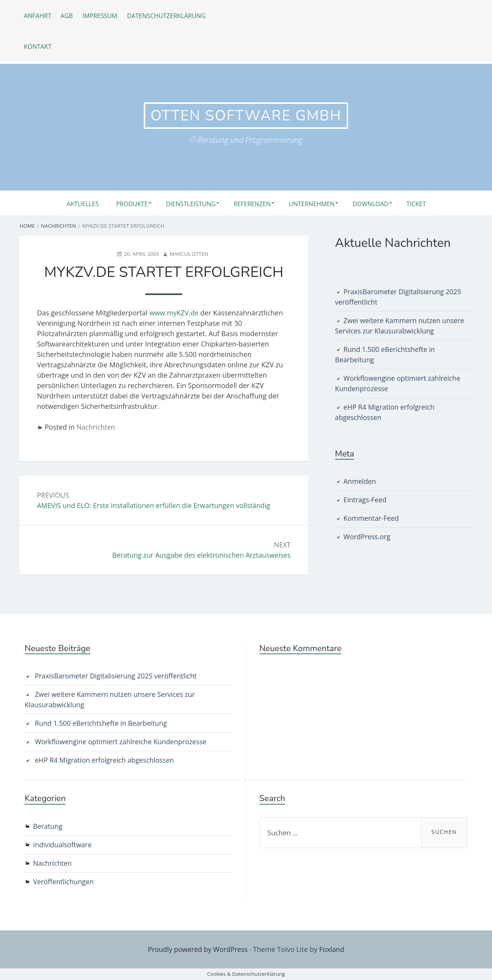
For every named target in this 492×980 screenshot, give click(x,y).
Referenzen (252, 203)
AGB (68, 15)
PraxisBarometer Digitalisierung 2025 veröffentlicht (117, 676)
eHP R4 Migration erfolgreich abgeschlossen (106, 760)
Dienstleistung (187, 203)
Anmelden (360, 481)
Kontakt (38, 46)
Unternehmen (314, 203)
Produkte (126, 203)
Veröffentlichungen (64, 882)
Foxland (332, 949)
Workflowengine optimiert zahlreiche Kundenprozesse (122, 742)
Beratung (48, 827)
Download (376, 203)
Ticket (425, 203)
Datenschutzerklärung (171, 15)
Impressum (103, 15)
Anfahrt (38, 15)
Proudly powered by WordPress (198, 949)
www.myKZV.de (175, 312)
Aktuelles (74, 203)
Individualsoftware (63, 845)
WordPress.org (367, 537)
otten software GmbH (246, 116)
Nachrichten (96, 427)
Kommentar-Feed (372, 518)
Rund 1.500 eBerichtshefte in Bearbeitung (102, 723)
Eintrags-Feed (366, 500)
